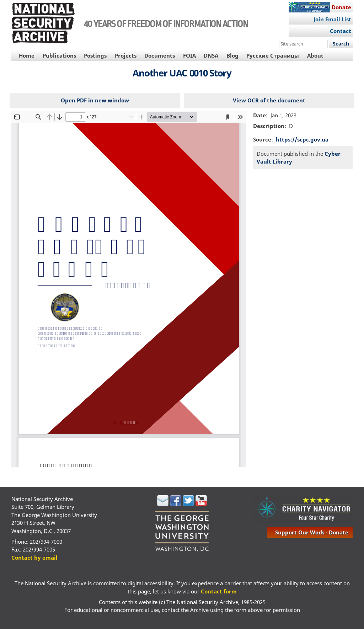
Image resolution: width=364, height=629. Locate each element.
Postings (95, 55)
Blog (232, 55)
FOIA (189, 55)
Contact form (219, 591)
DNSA (211, 55)
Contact (341, 31)
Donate (341, 7)
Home (27, 55)
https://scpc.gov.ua (302, 139)
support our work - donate (312, 532)
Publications (59, 55)
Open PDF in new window (95, 100)
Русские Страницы (273, 55)
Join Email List (332, 19)
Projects (126, 55)
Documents (160, 55)
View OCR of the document (269, 100)
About (315, 55)
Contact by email (34, 558)
